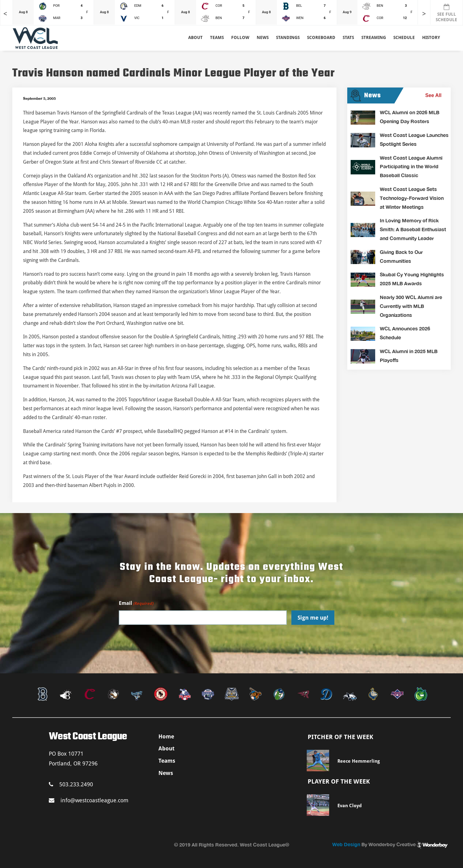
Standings (288, 37)
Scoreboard (321, 37)
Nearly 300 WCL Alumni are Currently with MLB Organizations (411, 306)
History (431, 37)
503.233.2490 (71, 784)
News (263, 37)
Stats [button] (348, 37)
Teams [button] (217, 37)
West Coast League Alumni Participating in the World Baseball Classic (411, 167)
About (195, 37)
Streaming (374, 37)
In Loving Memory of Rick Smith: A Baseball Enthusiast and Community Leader (413, 229)
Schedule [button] (404, 37)
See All (433, 95)
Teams (167, 761)
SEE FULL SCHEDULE (446, 13)
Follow (240, 37)
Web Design (346, 844)
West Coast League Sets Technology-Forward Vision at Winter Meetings (412, 198)
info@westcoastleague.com (89, 800)
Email (136, 603)
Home (166, 736)
